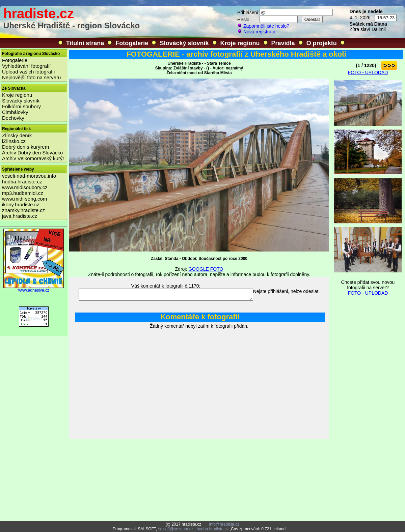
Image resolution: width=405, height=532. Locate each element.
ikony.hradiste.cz (21, 204)
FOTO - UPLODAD (368, 72)
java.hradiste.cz (20, 216)
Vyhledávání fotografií (26, 66)
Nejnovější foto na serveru (31, 77)
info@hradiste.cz (224, 524)
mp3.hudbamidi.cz (23, 193)
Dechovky (13, 118)
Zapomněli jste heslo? (263, 26)
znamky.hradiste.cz (23, 210)
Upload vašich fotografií (29, 72)
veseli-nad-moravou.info (29, 176)
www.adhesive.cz (34, 288)
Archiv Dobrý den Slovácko (32, 153)
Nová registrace (257, 32)
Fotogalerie (132, 43)
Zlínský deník (17, 135)
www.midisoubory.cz (25, 187)
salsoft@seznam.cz (175, 529)
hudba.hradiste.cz (22, 182)
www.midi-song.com (24, 199)
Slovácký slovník (184, 43)
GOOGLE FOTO (206, 269)
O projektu (322, 43)
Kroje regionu (240, 43)
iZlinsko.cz (14, 141)
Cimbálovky (15, 112)
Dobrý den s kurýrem (25, 147)
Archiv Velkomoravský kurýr (33, 158)
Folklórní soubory (21, 106)
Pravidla (283, 43)
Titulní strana (85, 43)
